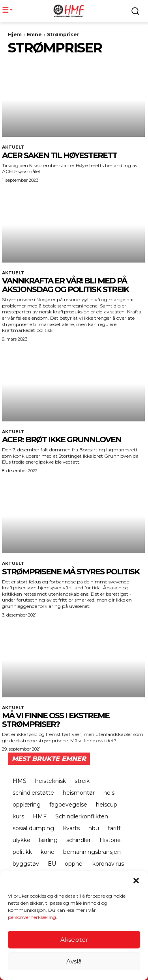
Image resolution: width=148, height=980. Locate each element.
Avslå (74, 962)
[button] (136, 881)
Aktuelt (13, 147)
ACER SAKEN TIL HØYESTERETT (59, 155)
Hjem (15, 34)
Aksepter (74, 940)
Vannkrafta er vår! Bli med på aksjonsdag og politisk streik (65, 285)
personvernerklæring (32, 918)
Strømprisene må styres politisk (71, 572)
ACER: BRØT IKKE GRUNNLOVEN (62, 440)
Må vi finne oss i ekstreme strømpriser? (56, 720)
